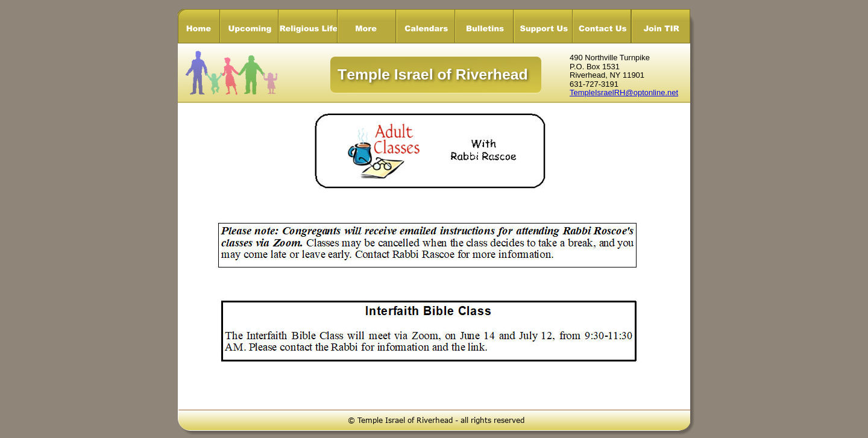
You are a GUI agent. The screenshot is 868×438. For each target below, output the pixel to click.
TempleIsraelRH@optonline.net (624, 92)
